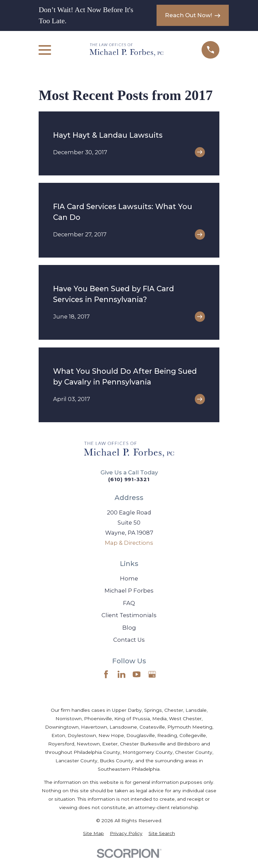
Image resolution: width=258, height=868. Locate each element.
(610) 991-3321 (129, 479)
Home (129, 578)
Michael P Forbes (129, 591)
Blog (129, 628)
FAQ (129, 603)
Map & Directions (129, 543)
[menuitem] (93, 833)
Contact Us (129, 640)
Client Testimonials (129, 615)
